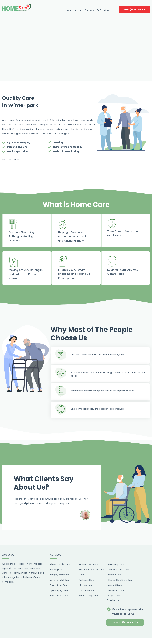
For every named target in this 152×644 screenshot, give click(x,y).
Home (69, 10)
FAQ (99, 10)
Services (89, 10)
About (78, 10)
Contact (109, 10)
